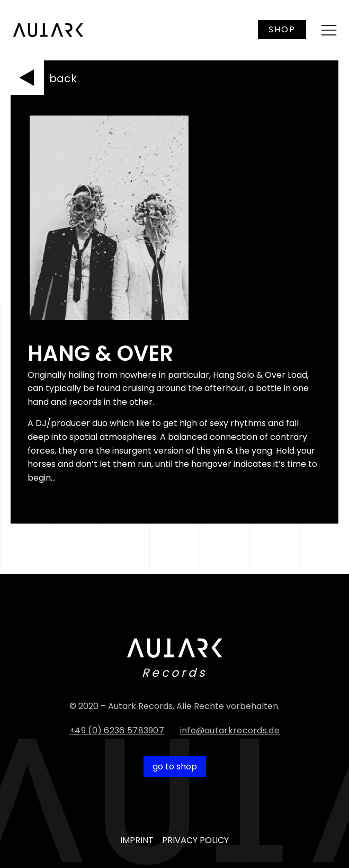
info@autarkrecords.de (230, 730)
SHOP (282, 29)
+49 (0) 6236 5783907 (117, 730)
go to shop (175, 767)
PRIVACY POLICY (195, 840)
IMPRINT (137, 840)
